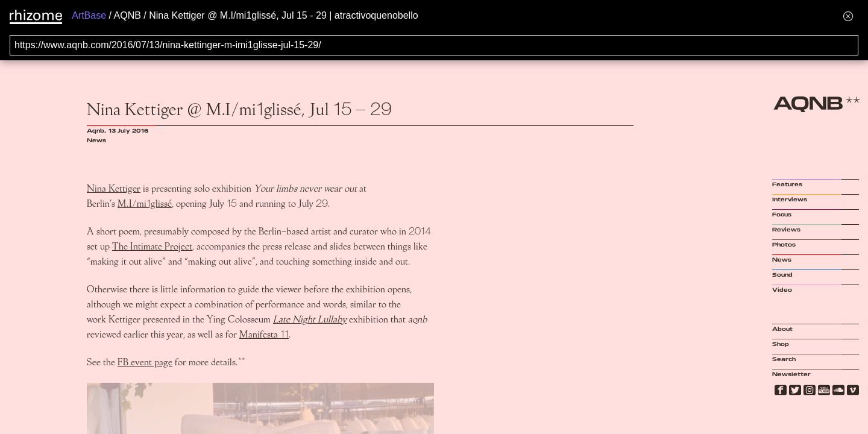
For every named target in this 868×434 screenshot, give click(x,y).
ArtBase (89, 15)
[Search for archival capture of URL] (434, 45)
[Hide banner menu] (848, 16)
